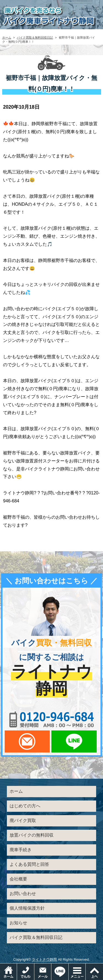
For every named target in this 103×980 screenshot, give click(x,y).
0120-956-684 (52, 719)
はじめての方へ (25, 806)
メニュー (86, 966)
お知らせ (18, 923)
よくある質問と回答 (29, 864)
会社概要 (18, 879)
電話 (34, 966)
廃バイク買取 (23, 820)
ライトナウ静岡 (44, 959)
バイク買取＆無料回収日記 (35, 38)
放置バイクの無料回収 (32, 835)
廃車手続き (21, 850)
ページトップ (94, 972)
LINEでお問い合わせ (74, 741)
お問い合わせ (23, 894)
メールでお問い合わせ (27, 741)
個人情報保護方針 (27, 908)
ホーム (7, 38)
